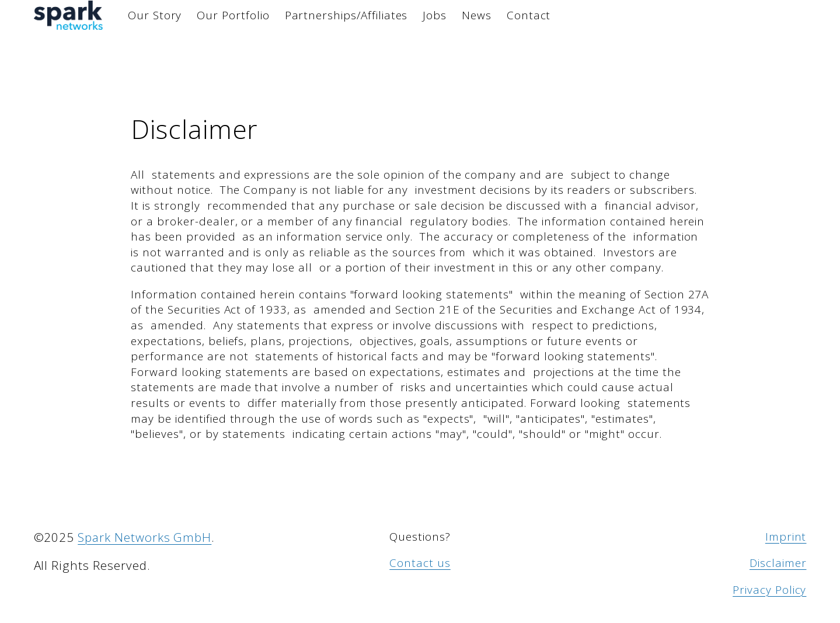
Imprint (786, 537)
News (477, 15)
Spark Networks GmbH (144, 537)
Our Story (155, 15)
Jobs (435, 15)
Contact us (420, 563)
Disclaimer (778, 563)
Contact (529, 15)
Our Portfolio (233, 15)
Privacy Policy (769, 590)
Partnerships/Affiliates (346, 15)
